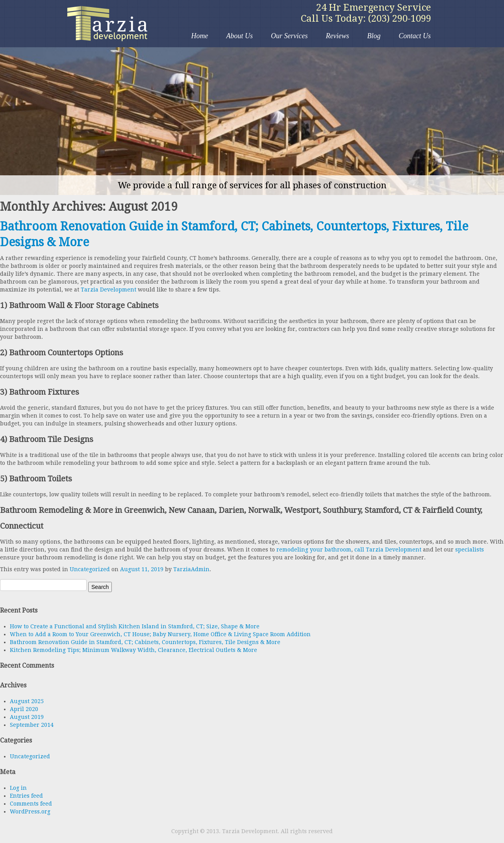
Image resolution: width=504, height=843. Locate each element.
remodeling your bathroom (314, 550)
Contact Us (415, 36)
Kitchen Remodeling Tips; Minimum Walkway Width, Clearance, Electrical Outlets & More (133, 650)
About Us (240, 36)
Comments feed (31, 804)
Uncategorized (90, 569)
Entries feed (26, 796)
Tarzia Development (108, 24)
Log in (18, 788)
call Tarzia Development (388, 550)
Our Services (289, 36)
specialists (470, 550)
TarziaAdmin (191, 569)
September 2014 (32, 725)
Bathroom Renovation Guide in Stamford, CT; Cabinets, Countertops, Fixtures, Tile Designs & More (145, 642)
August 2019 (27, 717)
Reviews (338, 36)
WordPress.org (30, 811)
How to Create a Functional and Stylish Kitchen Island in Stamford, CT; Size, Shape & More (135, 626)
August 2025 (27, 701)
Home (200, 36)
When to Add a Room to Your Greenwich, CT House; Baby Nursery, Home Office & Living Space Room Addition (160, 634)
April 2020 (24, 709)
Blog (374, 36)
